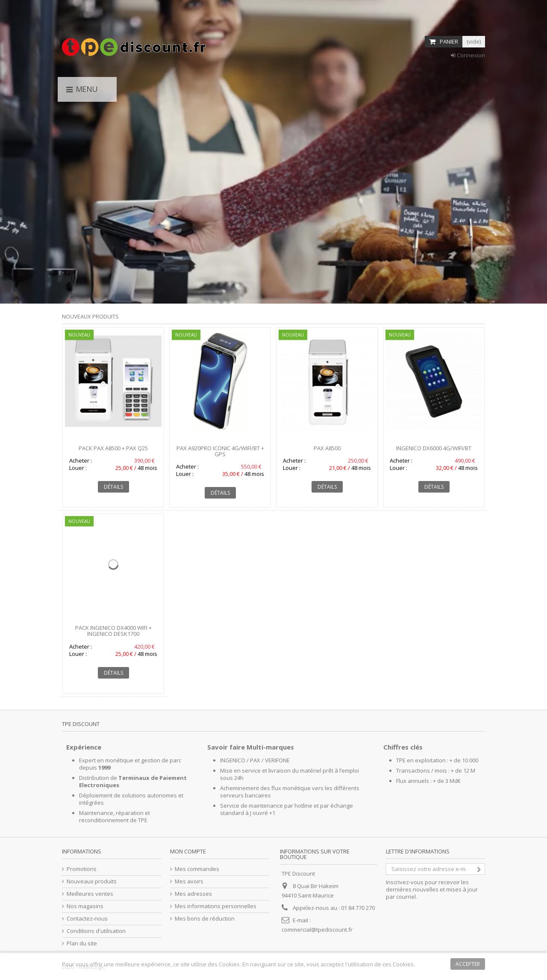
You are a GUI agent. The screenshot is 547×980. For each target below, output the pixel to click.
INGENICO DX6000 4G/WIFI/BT (434, 448)
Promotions (82, 869)
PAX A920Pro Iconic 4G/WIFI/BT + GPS (220, 451)
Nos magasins (85, 906)
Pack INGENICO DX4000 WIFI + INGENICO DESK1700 (113, 631)
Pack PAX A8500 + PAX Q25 (113, 448)
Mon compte (188, 851)
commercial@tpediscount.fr (317, 930)
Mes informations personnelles (216, 906)
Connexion (468, 55)
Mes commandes (197, 869)
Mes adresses (193, 894)
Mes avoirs (189, 881)
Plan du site (82, 943)
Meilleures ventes (90, 894)
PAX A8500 (327, 448)
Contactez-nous (87, 919)
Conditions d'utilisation (96, 931)
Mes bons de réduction (205, 919)
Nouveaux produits (90, 316)
